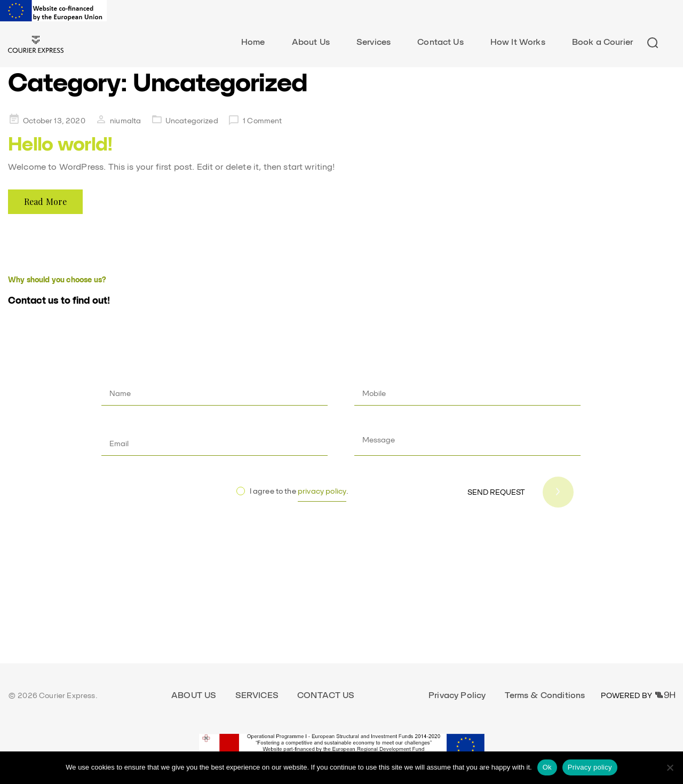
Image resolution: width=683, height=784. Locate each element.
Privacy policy (590, 767)
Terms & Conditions (545, 695)
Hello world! (60, 144)
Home (253, 42)
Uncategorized (192, 121)
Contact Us (440, 42)
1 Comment (262, 121)
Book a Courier (602, 42)
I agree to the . (299, 494)
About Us (311, 42)
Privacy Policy (457, 695)
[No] (670, 767)
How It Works (518, 42)
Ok (547, 767)
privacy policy (322, 491)
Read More (45, 201)
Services (374, 42)
